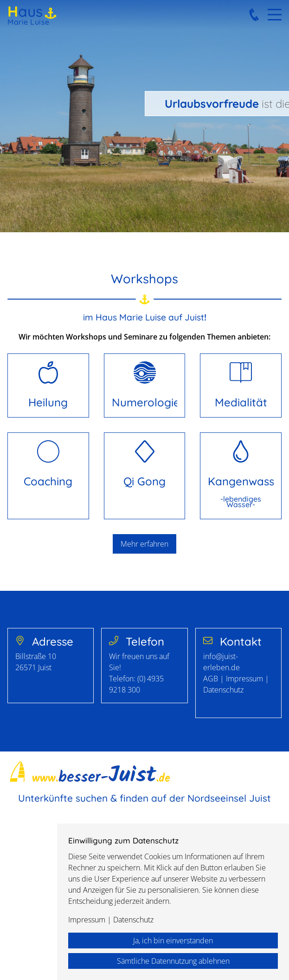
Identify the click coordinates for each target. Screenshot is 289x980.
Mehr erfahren (144, 544)
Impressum (244, 679)
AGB (212, 679)
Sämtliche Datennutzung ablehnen (173, 961)
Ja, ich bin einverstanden (173, 941)
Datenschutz (223, 690)
